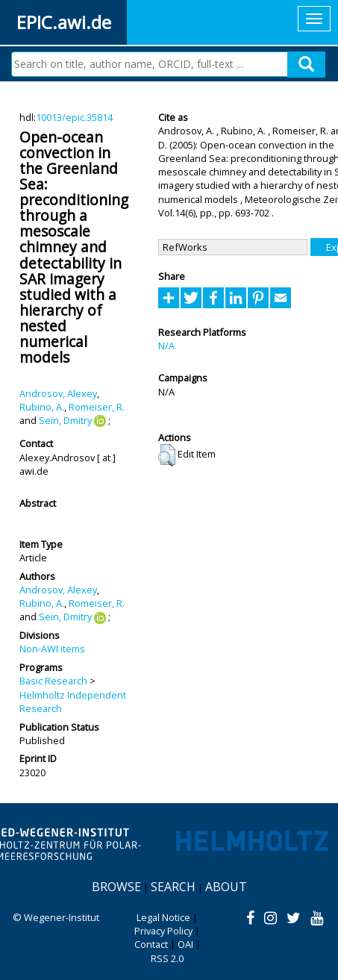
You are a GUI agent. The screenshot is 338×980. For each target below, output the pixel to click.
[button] (167, 455)
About (226, 887)
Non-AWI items (52, 649)
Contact (151, 944)
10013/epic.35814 (74, 117)
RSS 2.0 (167, 958)
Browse (116, 887)
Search (173, 887)
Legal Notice (163, 917)
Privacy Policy (163, 931)
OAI (185, 944)
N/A (166, 346)
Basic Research (53, 681)
